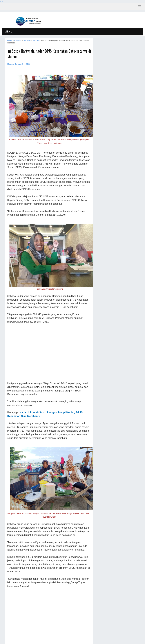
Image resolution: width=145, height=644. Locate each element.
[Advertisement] (49, 353)
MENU (8, 32)
